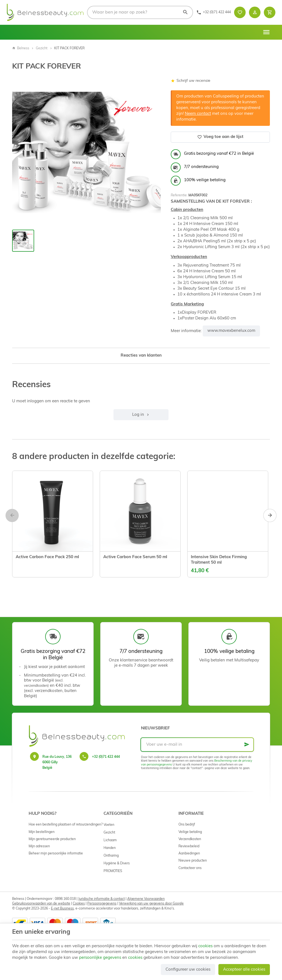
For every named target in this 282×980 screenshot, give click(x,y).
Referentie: (179, 196)
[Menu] (266, 32)
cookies (205, 946)
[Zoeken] (185, 12)
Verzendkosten (190, 839)
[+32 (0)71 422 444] (214, 12)
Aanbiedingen (189, 854)
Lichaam (110, 840)
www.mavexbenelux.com (231, 331)
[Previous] (12, 515)
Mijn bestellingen (42, 832)
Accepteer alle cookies (244, 970)
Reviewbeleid (189, 846)
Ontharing (111, 856)
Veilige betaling (190, 832)
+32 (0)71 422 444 (106, 757)
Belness (21, 48)
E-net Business (62, 909)
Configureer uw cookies (188, 970)
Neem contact (198, 114)
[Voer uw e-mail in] (197, 745)
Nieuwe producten (193, 861)
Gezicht (42, 48)
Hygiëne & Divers (117, 864)
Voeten (109, 825)
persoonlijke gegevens (100, 958)
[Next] (270, 515)
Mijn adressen (39, 846)
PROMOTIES (113, 871)
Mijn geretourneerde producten (52, 839)
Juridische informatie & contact (101, 899)
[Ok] (247, 745)
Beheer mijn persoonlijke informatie (56, 854)
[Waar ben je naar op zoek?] (140, 12)
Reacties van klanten (141, 356)
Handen (110, 848)
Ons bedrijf (187, 825)
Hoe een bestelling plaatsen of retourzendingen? (66, 825)
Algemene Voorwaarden (146, 899)
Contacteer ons (190, 868)
